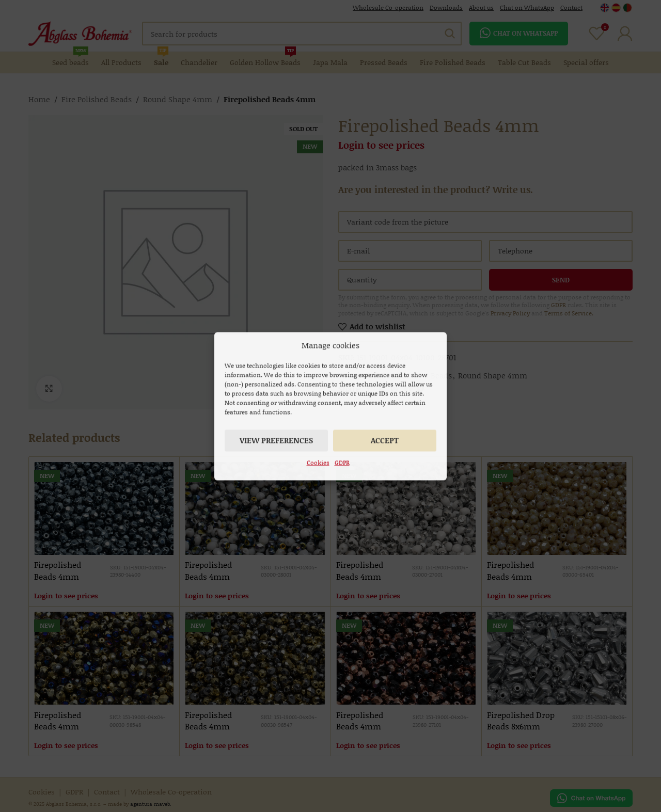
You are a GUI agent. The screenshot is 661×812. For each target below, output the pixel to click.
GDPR (342, 462)
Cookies (318, 462)
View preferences (276, 440)
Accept (385, 440)
